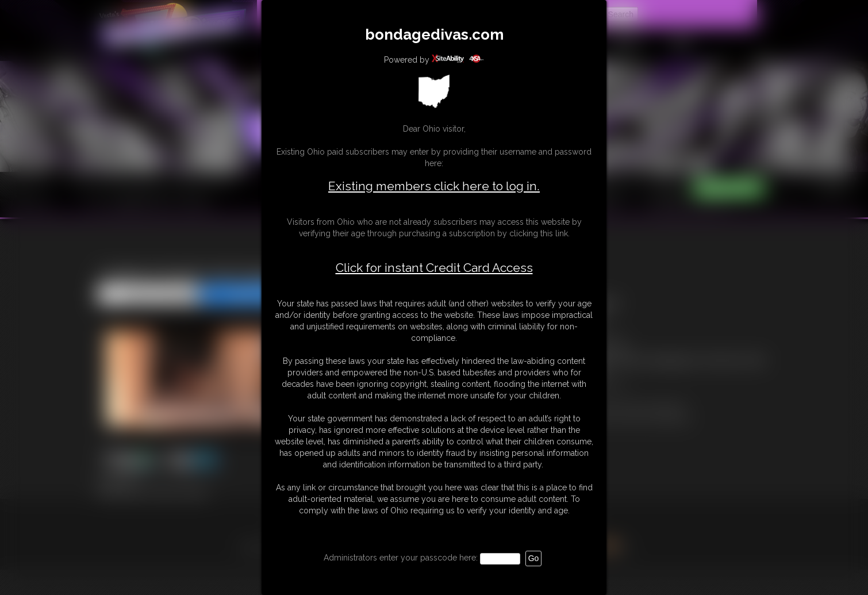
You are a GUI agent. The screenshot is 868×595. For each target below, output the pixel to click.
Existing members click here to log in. (434, 186)
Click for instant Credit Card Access (434, 268)
